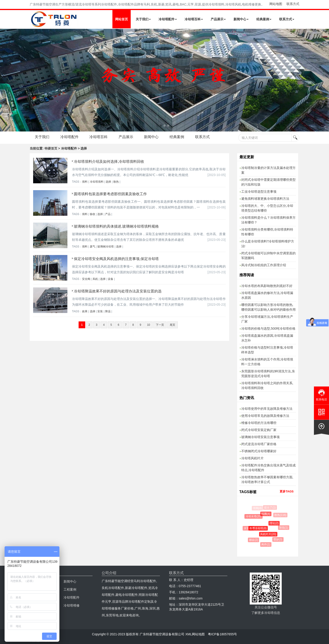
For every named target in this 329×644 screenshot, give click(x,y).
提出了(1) (270, 507)
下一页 (160, 325)
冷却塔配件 (168, 19)
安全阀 (86, 279)
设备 (111, 279)
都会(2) (254, 540)
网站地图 (276, 4)
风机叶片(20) (269, 534)
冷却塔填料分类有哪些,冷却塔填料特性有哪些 (267, 232)
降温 (108, 311)
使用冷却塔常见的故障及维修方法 (265, 416)
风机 (95, 279)
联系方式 (293, 4)
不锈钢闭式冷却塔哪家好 (259, 451)
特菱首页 (51, 148)
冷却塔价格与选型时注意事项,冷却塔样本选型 (267, 350)
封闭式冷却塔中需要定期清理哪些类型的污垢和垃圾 (268, 182)
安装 (100, 311)
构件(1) (266, 544)
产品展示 (218, 19)
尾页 (172, 325)
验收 (93, 214)
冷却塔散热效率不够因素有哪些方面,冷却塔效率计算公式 (267, 480)
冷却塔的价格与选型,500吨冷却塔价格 (268, 329)
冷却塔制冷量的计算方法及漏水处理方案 (268, 170)
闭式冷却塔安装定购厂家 (259, 430)
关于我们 (143, 19)
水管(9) (249, 528)
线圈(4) (267, 514)
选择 (108, 182)
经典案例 (264, 19)
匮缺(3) (278, 539)
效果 (85, 311)
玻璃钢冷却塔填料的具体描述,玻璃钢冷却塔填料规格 (116, 226)
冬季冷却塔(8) (259, 528)
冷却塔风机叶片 (252, 458)
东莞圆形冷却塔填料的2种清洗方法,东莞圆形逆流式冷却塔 (268, 374)
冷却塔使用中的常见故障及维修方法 (267, 409)
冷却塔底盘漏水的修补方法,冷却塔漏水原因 (267, 295)
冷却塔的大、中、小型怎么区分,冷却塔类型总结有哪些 (267, 208)
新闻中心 (241, 19)
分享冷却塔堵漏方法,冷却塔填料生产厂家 (267, 319)
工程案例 (70, 589)
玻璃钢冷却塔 (106, 247)
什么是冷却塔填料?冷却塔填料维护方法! (268, 244)
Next (5, 80)
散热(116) (281, 515)
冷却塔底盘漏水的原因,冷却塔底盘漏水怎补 (267, 338)
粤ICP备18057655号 (223, 634)
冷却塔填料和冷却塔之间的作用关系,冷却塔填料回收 (267, 385)
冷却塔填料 (97, 182)
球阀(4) (257, 508)
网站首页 (122, 19)
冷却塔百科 (194, 19)
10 (148, 325)
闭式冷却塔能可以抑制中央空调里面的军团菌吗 (268, 256)
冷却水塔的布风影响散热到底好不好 (267, 286)
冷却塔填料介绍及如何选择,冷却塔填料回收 (109, 162)
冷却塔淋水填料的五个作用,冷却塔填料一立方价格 (267, 362)
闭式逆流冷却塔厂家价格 (259, 444)
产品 (108, 214)
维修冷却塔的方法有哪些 (259, 423)
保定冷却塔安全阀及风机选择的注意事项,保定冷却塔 (116, 259)
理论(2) (275, 523)
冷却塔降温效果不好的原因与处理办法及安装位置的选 (118, 291)
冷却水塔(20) (254, 516)
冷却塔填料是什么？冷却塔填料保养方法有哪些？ (268, 220)
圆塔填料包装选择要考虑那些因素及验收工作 (110, 194)
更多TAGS (287, 491)
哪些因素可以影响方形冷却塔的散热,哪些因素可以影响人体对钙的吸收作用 (268, 307)
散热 (116, 182)
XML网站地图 (195, 634)
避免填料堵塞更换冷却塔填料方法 (265, 199)
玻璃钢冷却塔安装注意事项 (260, 437)
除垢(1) (284, 528)
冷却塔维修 (72, 605)
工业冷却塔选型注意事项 (259, 192)
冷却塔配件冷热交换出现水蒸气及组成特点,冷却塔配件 (268, 468)
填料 (85, 182)
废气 (93, 247)
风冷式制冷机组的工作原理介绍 (264, 265)
